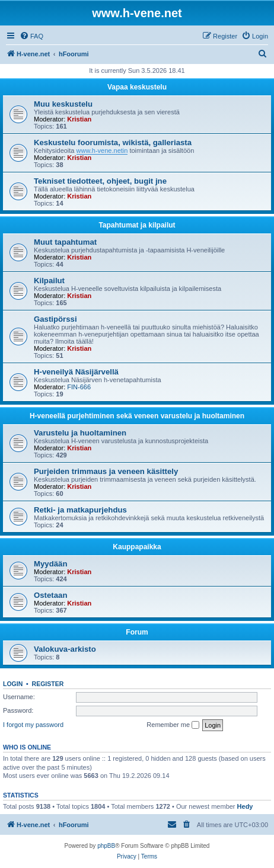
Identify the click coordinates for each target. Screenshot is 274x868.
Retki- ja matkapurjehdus (80, 510)
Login (13, 684)
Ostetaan (50, 595)
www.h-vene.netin (102, 150)
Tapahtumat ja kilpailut (137, 225)
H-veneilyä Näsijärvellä (76, 372)
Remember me (173, 725)
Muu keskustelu (63, 104)
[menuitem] (31, 36)
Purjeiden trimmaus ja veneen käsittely (106, 471)
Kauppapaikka (137, 547)
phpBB (106, 846)
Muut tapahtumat (65, 242)
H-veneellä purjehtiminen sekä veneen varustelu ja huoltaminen (137, 416)
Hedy (245, 806)
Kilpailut (49, 281)
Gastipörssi (55, 319)
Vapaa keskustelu (137, 87)
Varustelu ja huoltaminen (80, 433)
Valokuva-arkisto (65, 649)
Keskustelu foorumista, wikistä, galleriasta (113, 142)
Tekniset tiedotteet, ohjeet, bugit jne (100, 181)
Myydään (50, 564)
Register (48, 684)
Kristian (79, 119)
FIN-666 (79, 387)
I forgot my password (33, 725)
